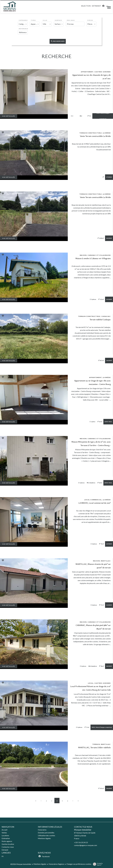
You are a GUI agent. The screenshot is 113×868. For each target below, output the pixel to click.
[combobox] (23, 24)
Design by (97, 864)
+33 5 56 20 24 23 (81, 842)
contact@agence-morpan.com (86, 845)
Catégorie (23, 20)
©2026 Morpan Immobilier (21, 864)
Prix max (71, 20)
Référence (24, 29)
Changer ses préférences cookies (79, 864)
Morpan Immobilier (83, 830)
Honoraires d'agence (56, 864)
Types (33, 20)
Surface (58, 20)
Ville (45, 20)
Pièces (90, 20)
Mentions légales (40, 864)
